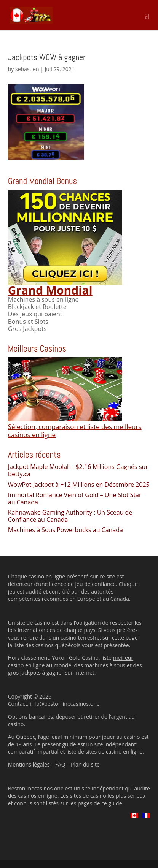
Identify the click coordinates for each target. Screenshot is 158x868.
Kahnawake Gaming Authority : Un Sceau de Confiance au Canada (70, 516)
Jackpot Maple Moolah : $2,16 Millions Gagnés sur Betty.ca (78, 470)
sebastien (27, 69)
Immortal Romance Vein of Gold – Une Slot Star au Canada (75, 498)
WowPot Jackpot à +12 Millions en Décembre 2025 (79, 485)
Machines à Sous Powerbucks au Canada (65, 530)
